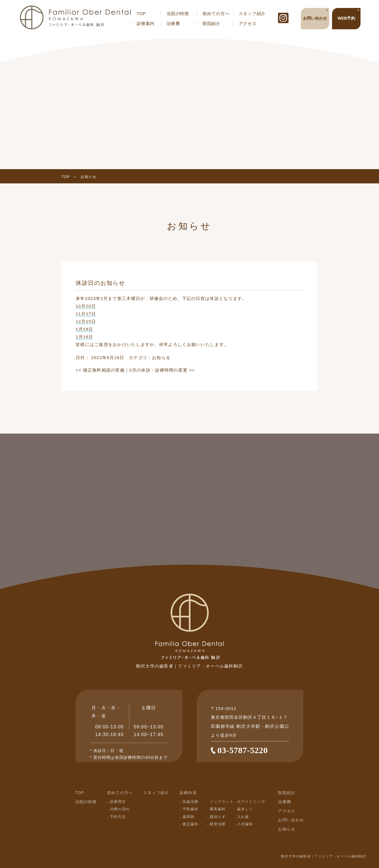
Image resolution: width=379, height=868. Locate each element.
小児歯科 (245, 824)
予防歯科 (190, 809)
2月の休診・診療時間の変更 (162, 370)
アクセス (248, 23)
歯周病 (188, 817)
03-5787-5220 (243, 750)
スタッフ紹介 (252, 14)
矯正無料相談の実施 (100, 370)
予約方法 (118, 817)
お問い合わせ (291, 820)
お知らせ (161, 358)
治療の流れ (120, 809)
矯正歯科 (190, 824)
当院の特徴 (178, 14)
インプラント (222, 802)
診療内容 (188, 793)
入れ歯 (243, 817)
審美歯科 (218, 809)
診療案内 (146, 23)
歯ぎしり (245, 809)
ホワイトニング (251, 802)
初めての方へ (216, 14)
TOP (141, 14)
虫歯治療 (190, 802)
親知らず (218, 817)
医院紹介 (212, 23)
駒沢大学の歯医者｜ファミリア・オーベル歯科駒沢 (324, 856)
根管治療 (218, 824)
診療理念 (118, 802)
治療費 (173, 23)
